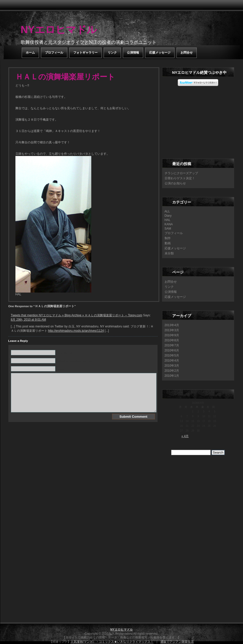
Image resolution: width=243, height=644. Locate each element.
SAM (168, 229)
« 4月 (185, 436)
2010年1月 (172, 376)
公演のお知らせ (175, 183)
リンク (112, 53)
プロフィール (54, 53)
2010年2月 (172, 371)
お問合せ (187, 53)
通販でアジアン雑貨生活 (177, 642)
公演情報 (133, 53)
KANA (169, 224)
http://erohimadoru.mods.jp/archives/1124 (76, 331)
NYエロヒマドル (59, 30)
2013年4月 (172, 325)
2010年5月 (172, 356)
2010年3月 (172, 366)
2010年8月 (172, 340)
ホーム (30, 53)
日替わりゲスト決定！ (180, 178)
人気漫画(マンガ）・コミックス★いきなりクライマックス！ (112, 642)
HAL (168, 220)
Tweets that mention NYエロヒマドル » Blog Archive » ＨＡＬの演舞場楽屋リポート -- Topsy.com (77, 315)
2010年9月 (172, 335)
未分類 (169, 253)
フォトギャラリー (85, 53)
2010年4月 (172, 361)
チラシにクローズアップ (181, 173)
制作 (168, 238)
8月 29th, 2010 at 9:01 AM (28, 320)
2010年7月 (172, 345)
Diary (168, 216)
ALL (167, 211)
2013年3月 (172, 330)
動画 (168, 243)
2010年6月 (172, 350)
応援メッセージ (160, 53)
